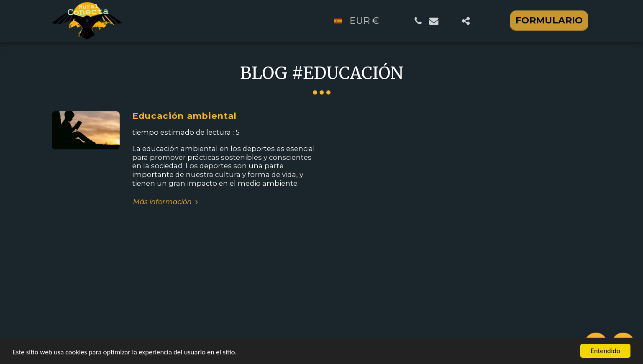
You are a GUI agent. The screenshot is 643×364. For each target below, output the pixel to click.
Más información (167, 202)
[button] (418, 21)
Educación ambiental (184, 116)
